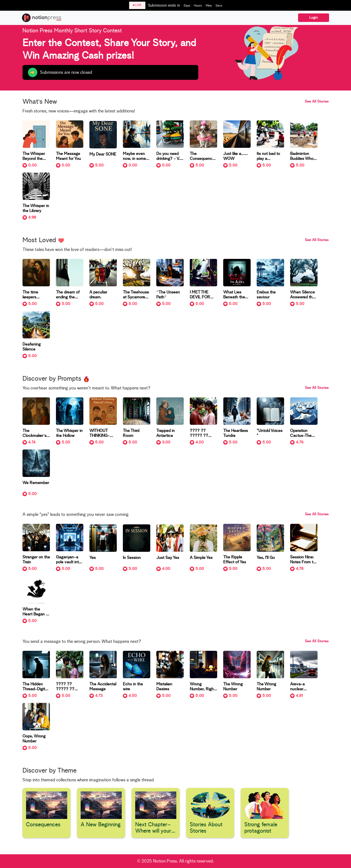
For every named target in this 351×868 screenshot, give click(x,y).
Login (314, 18)
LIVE (137, 5)
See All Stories (317, 102)
